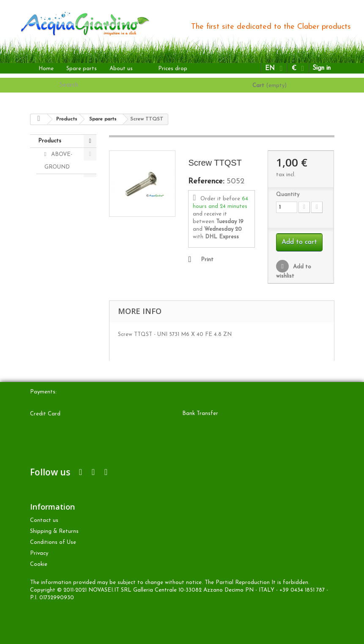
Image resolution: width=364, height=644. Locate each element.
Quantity (288, 195)
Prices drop (173, 69)
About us (121, 69)
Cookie (39, 564)
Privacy (39, 553)
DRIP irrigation (56, 187)
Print (207, 260)
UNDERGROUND (67, 220)
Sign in (322, 68)
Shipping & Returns (54, 531)
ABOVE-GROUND (59, 161)
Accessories (65, 260)
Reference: (206, 182)
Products (50, 141)
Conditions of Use (53, 542)
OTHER (60, 233)
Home (46, 69)
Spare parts (82, 69)
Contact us (44, 520)
